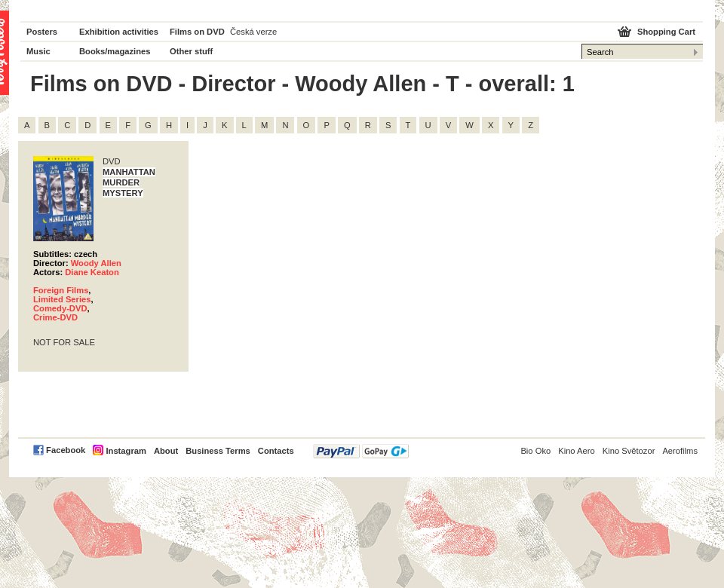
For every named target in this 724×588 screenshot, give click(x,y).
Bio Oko (535, 451)
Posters (42, 32)
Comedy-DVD (60, 308)
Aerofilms (680, 451)
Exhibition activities (119, 32)
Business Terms (218, 451)
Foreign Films (61, 290)
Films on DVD (197, 32)
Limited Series (62, 299)
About (166, 451)
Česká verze (253, 32)
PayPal (361, 451)
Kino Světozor (629, 451)
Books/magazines (115, 51)
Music (38, 51)
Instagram (126, 451)
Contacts (276, 451)
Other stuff (191, 51)
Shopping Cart (666, 32)
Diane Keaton (92, 272)
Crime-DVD (55, 317)
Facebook (66, 450)
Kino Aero (577, 451)
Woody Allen (96, 263)
